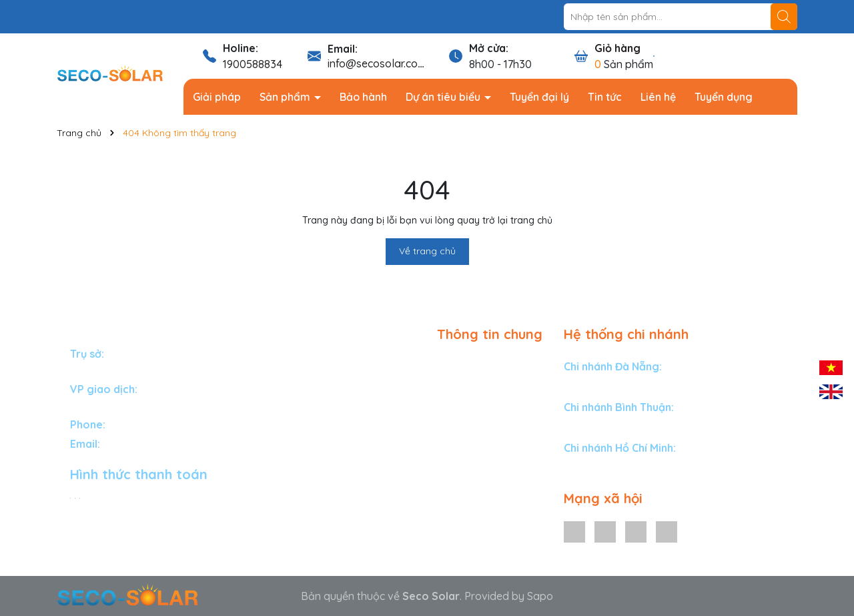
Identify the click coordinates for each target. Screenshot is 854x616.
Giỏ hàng (617, 48)
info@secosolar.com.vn (384, 63)
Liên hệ (658, 97)
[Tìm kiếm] (784, 17)
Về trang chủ (427, 251)
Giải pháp (217, 97)
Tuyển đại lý (539, 97)
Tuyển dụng (724, 97)
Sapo (540, 596)
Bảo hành (363, 97)
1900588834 (253, 64)
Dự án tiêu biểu (444, 97)
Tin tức (605, 97)
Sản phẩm (286, 97)
